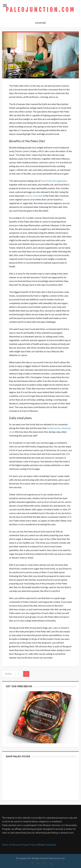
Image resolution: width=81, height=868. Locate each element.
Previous (8, 674)
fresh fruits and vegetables (54, 181)
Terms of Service (11, 845)
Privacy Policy (28, 845)
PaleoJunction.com (41, 10)
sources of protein (34, 196)
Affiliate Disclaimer (47, 845)
